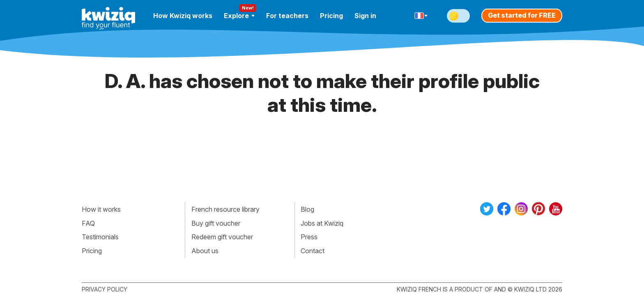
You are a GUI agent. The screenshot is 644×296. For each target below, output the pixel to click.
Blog (307, 209)
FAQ (88, 223)
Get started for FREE (522, 15)
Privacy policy (105, 289)
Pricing (331, 16)
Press (309, 237)
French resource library (225, 209)
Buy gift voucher (216, 223)
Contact (313, 251)
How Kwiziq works (183, 16)
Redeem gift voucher (222, 237)
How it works (101, 209)
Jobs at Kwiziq (322, 223)
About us (205, 251)
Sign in (365, 16)
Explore (239, 16)
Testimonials (100, 237)
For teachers (287, 16)
